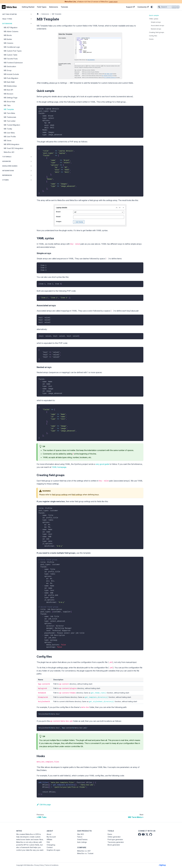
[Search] (169, 7)
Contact (50, 847)
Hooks (151, 39)
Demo (110, 834)
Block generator (114, 845)
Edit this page (44, 805)
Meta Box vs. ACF (84, 851)
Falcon (80, 837)
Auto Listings (82, 842)
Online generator (114, 837)
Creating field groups (157, 32)
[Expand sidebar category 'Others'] (31, 180)
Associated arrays (158, 26)
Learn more (113, 2)
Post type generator (115, 839)
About (49, 834)
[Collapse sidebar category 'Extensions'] (31, 23)
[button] (17, 171)
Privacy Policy (39, 865)
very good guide (102, 464)
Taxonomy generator (116, 842)
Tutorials (64, 7)
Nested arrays (156, 29)
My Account (51, 837)
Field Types (42, 7)
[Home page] (38, 14)
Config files (153, 36)
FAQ (48, 842)
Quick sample (154, 15)
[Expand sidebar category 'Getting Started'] (31, 14)
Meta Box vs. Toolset (85, 853)
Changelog (51, 845)
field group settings (60, 495)
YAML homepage (59, 467)
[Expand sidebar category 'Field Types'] (31, 19)
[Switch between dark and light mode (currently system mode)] (152, 7)
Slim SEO (81, 834)
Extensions (54, 7)
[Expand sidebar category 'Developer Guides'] (31, 166)
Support (130, 7)
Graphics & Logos (53, 850)
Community (143, 7)
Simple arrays (156, 22)
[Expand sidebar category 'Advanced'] (31, 161)
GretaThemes (82, 839)
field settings (77, 495)
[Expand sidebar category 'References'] (31, 175)
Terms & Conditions (52, 865)
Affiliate (49, 839)
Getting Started (28, 7)
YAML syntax (154, 19)
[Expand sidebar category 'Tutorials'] (31, 157)
